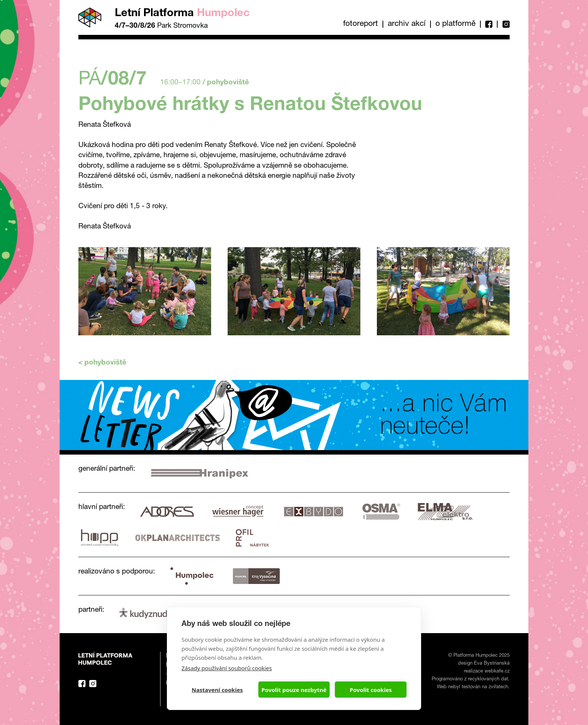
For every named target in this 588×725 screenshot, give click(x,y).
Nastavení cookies (217, 690)
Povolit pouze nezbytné (294, 690)
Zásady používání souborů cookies (227, 668)
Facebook (488, 24)
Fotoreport (361, 24)
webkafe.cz (497, 672)
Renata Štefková (105, 227)
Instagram (503, 24)
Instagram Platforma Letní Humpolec (93, 684)
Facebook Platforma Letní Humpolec (82, 684)
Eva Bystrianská (492, 664)
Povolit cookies (370, 690)
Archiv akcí (407, 24)
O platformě (455, 24)
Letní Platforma (182, 14)
